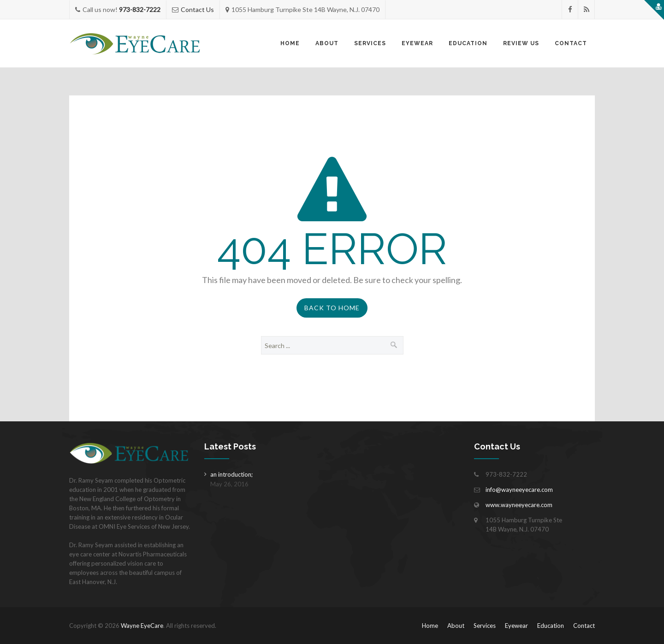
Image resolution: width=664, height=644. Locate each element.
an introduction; (231, 474)
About (327, 43)
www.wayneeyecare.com (519, 505)
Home (290, 43)
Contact (571, 43)
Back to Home (332, 308)
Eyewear (417, 43)
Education (468, 43)
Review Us (521, 43)
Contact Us (197, 9)
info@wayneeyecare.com (519, 490)
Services (370, 43)
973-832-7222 (140, 9)
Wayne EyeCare (142, 626)
